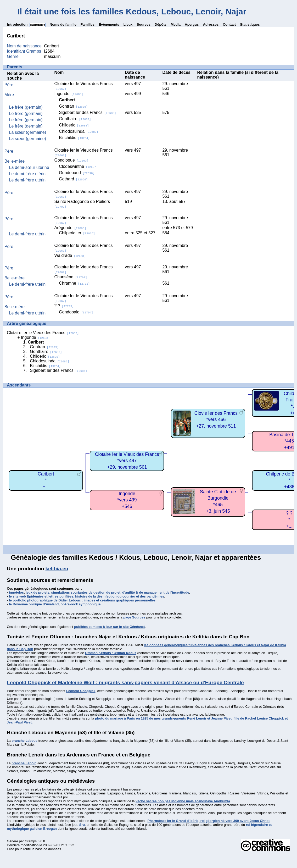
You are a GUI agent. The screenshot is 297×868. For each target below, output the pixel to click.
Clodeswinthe (78, 166)
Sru (82, 825)
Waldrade (70, 255)
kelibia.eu (57, 569)
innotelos (16, 592)
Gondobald (76, 312)
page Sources (134, 617)
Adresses (211, 24)
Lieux (128, 24)
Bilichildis (74, 138)
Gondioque (71, 160)
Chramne (74, 283)
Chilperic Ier (77, 233)
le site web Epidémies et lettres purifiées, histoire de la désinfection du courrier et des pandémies (86, 596)
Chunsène (71, 277)
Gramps (31, 841)
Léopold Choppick (81, 691)
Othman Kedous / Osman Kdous (111, 653)
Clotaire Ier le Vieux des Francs (43, 333)
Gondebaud (77, 173)
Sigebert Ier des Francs (87, 112)
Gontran (73, 106)
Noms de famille (63, 24)
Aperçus (192, 24)
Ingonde (69, 94)
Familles (88, 24)
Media (176, 24)
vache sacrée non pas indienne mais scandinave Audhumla (183, 801)
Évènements (109, 24)
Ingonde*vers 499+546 (127, 500)
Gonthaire (75, 119)
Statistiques (250, 24)
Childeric (74, 125)
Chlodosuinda (79, 131)
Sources (144, 24)
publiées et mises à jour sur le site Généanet (109, 627)
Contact (229, 24)
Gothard (73, 179)
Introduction (17, 24)
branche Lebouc (24, 741)
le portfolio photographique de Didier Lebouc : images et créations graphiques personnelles (82, 600)
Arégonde (70, 228)
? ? (64, 306)
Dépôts (161, 24)
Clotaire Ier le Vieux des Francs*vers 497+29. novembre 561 (127, 461)
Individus (38, 25)
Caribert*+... (46, 480)
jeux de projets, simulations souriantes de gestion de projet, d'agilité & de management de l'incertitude (107, 592)
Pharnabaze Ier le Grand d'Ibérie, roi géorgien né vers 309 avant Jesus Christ (208, 821)
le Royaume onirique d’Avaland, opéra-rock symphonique (55, 604)
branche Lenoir (24, 763)
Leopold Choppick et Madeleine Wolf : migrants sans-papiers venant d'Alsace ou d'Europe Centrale (125, 682)
